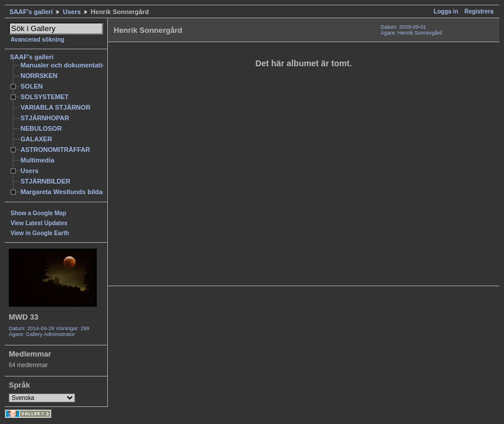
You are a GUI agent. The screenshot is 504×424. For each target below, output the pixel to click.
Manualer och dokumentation (65, 65)
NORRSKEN (39, 76)
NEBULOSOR (41, 128)
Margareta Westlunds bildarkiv (67, 192)
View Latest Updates (39, 223)
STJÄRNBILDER (45, 181)
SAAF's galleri (31, 12)
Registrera (479, 11)
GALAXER (36, 139)
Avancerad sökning (38, 40)
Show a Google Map (38, 213)
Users (72, 12)
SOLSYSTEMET (45, 97)
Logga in (446, 11)
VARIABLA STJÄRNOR (55, 107)
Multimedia (38, 160)
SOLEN (32, 86)
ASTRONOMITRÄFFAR (55, 150)
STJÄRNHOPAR (45, 118)
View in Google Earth (40, 233)
